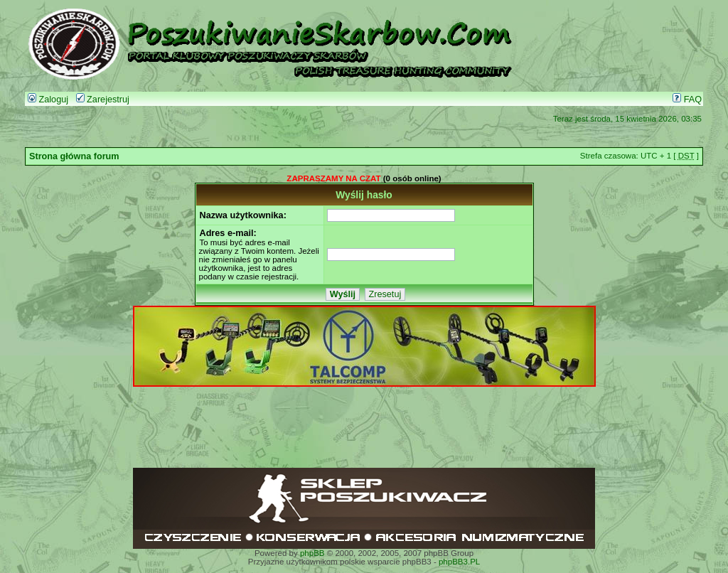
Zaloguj (48, 100)
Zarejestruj (103, 100)
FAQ (687, 100)
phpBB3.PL (459, 562)
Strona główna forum (74, 156)
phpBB (312, 553)
